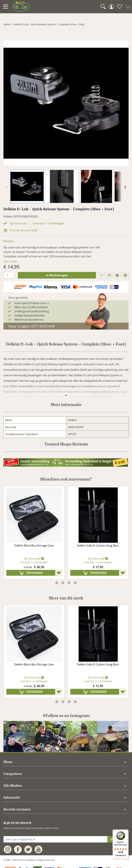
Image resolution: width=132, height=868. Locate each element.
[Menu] (126, 832)
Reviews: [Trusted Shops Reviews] (9, 241)
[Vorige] (7, 736)
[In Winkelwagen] (31, 573)
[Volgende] (125, 187)
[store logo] (21, 7)
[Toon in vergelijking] (109, 275)
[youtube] (38, 849)
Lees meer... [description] (11, 261)
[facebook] (117, 275)
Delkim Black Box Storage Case (34, 546)
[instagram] (19, 736)
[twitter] (125, 275)
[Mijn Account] (111, 7)
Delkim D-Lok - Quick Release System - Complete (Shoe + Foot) (49, 24)
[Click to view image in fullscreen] (66, 103)
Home (7, 24)
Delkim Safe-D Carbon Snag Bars (98, 546)
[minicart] (128, 7)
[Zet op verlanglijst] (101, 275)
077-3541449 (43, 326)
